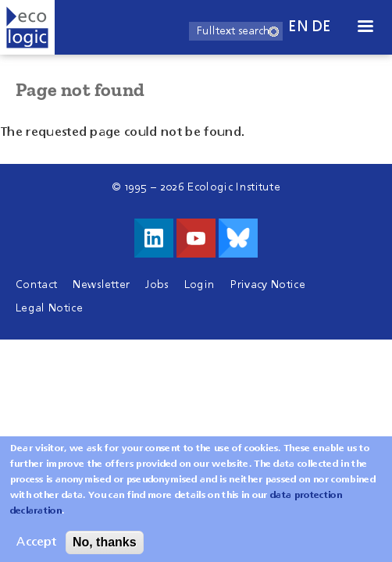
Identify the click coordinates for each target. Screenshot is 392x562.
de (322, 27)
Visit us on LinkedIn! (154, 238)
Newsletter (101, 285)
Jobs (157, 285)
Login (200, 285)
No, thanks (105, 548)
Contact (36, 285)
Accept (36, 549)
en (298, 27)
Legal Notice (49, 308)
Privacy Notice (267, 285)
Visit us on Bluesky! (238, 238)
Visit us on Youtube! (196, 238)
